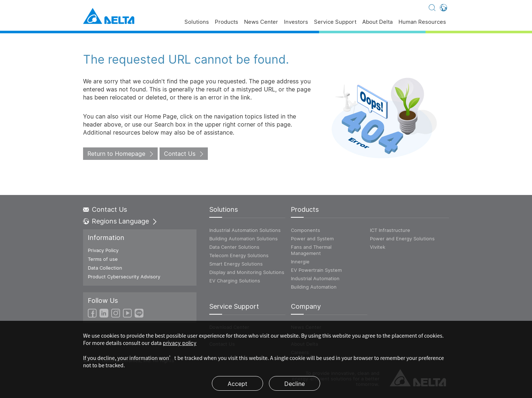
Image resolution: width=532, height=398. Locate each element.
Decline (295, 384)
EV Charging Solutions (235, 281)
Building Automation (314, 287)
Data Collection (105, 268)
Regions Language (120, 221)
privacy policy (180, 343)
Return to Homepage (116, 154)
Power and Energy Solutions (402, 239)
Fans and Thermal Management (311, 250)
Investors (296, 22)
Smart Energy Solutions (236, 264)
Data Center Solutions (234, 247)
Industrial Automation (315, 278)
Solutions (197, 22)
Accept (237, 384)
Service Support (335, 22)
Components (306, 230)
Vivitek (378, 247)
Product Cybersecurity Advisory (124, 277)
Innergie (300, 262)
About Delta (377, 22)
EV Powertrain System (316, 270)
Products (226, 22)
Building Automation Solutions (243, 239)
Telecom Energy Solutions (239, 255)
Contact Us (180, 154)
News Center (261, 22)
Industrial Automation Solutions (245, 230)
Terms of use (103, 259)
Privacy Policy (103, 250)
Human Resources (422, 22)
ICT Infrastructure (390, 230)
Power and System (312, 239)
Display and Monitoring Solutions (247, 272)
